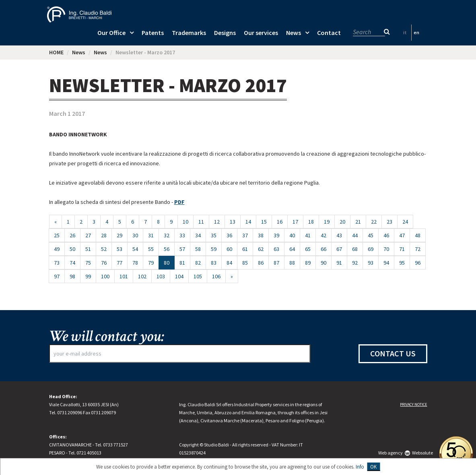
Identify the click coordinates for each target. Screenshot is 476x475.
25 (57, 235)
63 (276, 249)
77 (120, 263)
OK (373, 467)
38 (261, 235)
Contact (329, 33)
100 (105, 276)
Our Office (111, 33)
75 (88, 263)
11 (201, 222)
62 (261, 249)
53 (120, 249)
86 (261, 263)
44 (355, 235)
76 (104, 263)
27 (88, 235)
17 (295, 222)
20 (342, 222)
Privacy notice (413, 404)
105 (198, 276)
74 (72, 263)
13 (233, 222)
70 (386, 249)
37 (245, 235)
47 (402, 235)
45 (371, 235)
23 (389, 222)
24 (405, 222)
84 (229, 263)
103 (161, 276)
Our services (261, 33)
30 (135, 235)
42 (324, 235)
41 (308, 235)
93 (371, 263)
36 (229, 235)
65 (308, 249)
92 (355, 263)
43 (339, 235)
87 (276, 263)
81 (182, 263)
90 (324, 263)
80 (169, 262)
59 (214, 249)
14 (248, 222)
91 (339, 263)
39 (276, 235)
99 (88, 276)
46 (386, 235)
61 (245, 249)
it (405, 32)
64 (292, 249)
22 (374, 222)
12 (217, 222)
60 (229, 249)
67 (339, 249)
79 (151, 263)
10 (185, 222)
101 (124, 276)
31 (151, 235)
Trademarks (189, 33)
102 (142, 276)
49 (57, 249)
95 (402, 263)
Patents (153, 33)
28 (104, 235)
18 (311, 222)
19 (327, 222)
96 (418, 263)
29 (120, 235)
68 (355, 249)
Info (360, 467)
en (416, 32)
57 (182, 249)
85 (245, 263)
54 (135, 249)
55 (151, 249)
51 (88, 249)
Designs (225, 33)
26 (72, 235)
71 (402, 249)
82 (198, 263)
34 (198, 235)
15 (264, 222)
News (294, 33)
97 (57, 276)
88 (292, 263)
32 (167, 235)
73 (57, 263)
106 (216, 276)
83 (214, 263)
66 (324, 249)
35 (214, 235)
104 (179, 276)
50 (72, 249)
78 (135, 263)
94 (386, 263)
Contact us (393, 353)
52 (104, 249)
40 (292, 235)
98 (72, 276)
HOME (56, 52)
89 (308, 263)
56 (167, 249)
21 (358, 222)
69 (371, 249)
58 (198, 249)
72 (418, 249)
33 (182, 235)
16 (280, 222)
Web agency (390, 453)
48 (418, 235)
